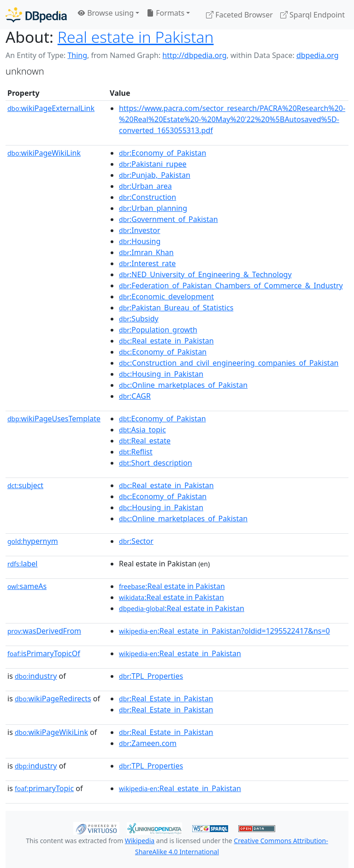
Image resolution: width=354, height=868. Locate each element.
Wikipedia (140, 841)
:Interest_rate (147, 263)
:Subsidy (139, 319)
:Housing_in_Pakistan (161, 374)
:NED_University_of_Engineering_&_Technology (205, 274)
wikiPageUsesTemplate (54, 419)
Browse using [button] (106, 13)
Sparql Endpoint (313, 15)
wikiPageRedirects (53, 699)
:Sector (136, 541)
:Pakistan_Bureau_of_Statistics (176, 308)
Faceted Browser (239, 15)
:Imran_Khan (146, 252)
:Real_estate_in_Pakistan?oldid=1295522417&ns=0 (224, 631)
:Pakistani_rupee (153, 164)
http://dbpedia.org (194, 55)
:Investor (140, 230)
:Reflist (136, 452)
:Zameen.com (148, 743)
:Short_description (156, 463)
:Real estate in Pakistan (172, 586)
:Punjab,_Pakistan (155, 175)
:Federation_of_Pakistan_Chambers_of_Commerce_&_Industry (231, 285)
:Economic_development (166, 297)
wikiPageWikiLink (44, 153)
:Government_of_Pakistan (168, 219)
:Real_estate (145, 441)
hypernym (33, 541)
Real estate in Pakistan (136, 37)
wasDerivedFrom (44, 631)
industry (36, 676)
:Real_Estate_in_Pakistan (166, 699)
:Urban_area (145, 186)
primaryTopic (44, 788)
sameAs (27, 586)
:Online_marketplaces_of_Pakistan (183, 385)
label (23, 564)
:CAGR (135, 396)
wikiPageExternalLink (51, 108)
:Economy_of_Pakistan (162, 153)
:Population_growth (158, 330)
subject (25, 485)
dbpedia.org (318, 55)
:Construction (147, 197)
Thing (77, 55)
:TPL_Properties (151, 676)
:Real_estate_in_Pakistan (166, 341)
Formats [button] (165, 13)
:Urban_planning (153, 208)
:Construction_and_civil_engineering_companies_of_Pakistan (229, 363)
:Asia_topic (142, 430)
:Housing (140, 241)
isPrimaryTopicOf (44, 653)
